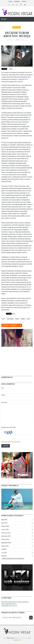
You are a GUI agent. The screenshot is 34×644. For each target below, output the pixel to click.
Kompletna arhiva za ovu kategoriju (13, 559)
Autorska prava (17, 640)
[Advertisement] (17, 360)
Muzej (17, 319)
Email (3, 395)
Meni (5, 19)
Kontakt (24, 1)
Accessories (7, 505)
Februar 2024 (5, 526)
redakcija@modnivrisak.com (9, 606)
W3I (30, 638)
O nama (10, 1)
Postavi (6, 446)
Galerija (23, 319)
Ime (3, 388)
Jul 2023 (4, 549)
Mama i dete (17, 27)
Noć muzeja (10, 319)
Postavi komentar (13, 325)
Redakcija (17, 1)
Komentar (4, 402)
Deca (28, 319)
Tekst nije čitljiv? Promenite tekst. (11, 442)
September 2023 (6, 543)
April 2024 (4, 520)
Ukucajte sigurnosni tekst (9, 427)
